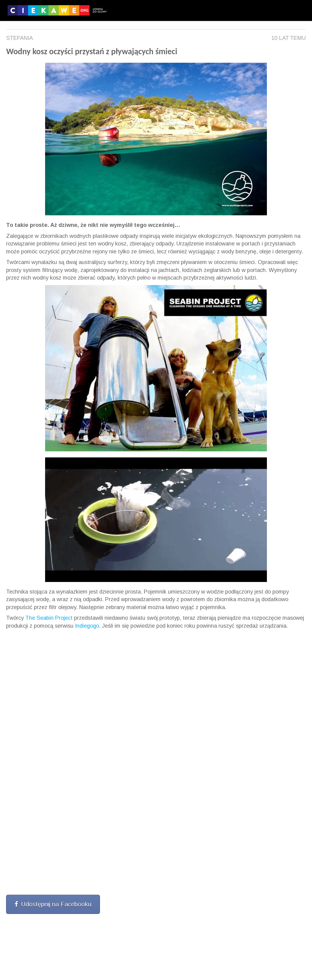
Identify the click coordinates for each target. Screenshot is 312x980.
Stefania (19, 38)
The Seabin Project (49, 618)
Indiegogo (87, 626)
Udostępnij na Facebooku (53, 904)
